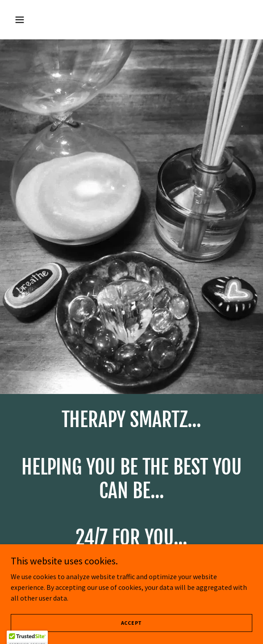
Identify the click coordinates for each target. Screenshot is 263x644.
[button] (38, 20)
